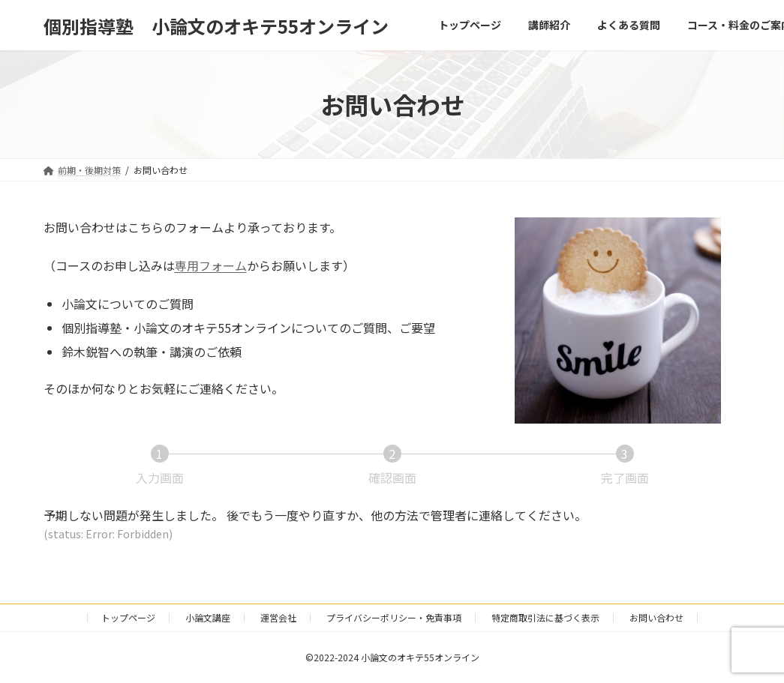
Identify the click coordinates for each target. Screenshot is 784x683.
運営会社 (278, 617)
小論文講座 (208, 617)
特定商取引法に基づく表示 (545, 617)
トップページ (128, 617)
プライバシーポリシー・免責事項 (394, 617)
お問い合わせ (656, 617)
